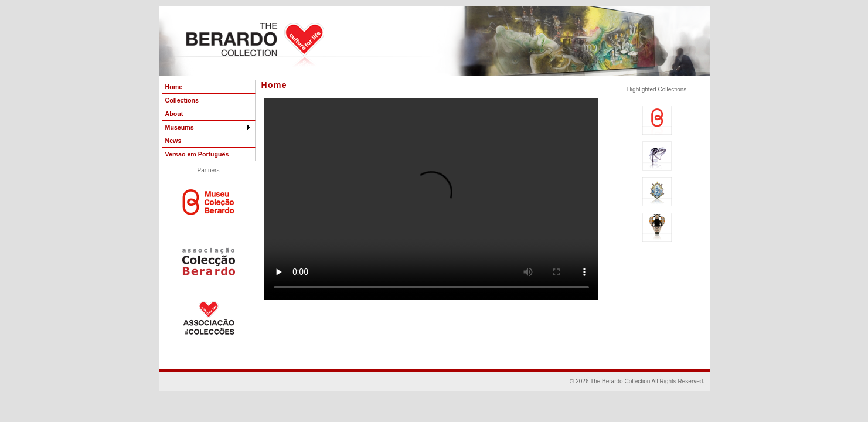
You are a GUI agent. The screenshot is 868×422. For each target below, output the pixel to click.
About (174, 114)
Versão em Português (197, 154)
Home (174, 87)
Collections (182, 100)
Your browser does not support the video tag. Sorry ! (431, 199)
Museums (209, 127)
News (173, 141)
